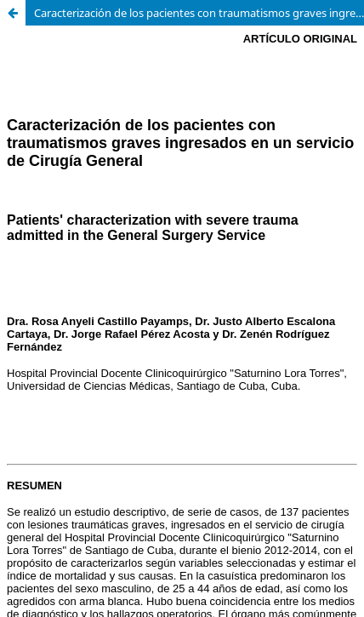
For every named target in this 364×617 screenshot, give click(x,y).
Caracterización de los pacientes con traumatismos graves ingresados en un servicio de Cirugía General (199, 13)
